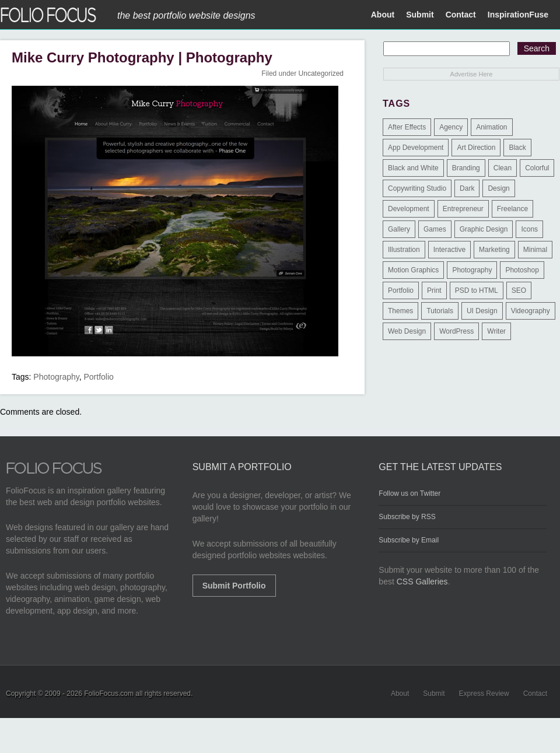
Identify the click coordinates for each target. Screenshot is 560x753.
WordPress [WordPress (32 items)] (456, 331)
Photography (56, 377)
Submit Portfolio (234, 586)
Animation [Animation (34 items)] (491, 127)
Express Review (484, 694)
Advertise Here (472, 74)
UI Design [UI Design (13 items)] (482, 311)
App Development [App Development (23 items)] (416, 148)
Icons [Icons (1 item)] (529, 229)
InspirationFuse (518, 15)
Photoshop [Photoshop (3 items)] (522, 270)
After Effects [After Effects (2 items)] (407, 127)
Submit (420, 15)
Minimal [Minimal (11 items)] (535, 250)
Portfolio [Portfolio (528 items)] (401, 290)
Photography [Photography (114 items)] (472, 270)
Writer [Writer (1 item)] (496, 331)
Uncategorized (321, 73)
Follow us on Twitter (409, 493)
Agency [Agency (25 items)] (451, 127)
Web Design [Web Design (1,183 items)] (407, 331)
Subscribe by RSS (407, 517)
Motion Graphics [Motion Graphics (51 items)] (413, 270)
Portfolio (99, 377)
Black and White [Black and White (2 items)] (413, 168)
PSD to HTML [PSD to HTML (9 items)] (477, 290)
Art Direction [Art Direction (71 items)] (476, 148)
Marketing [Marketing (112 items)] (494, 250)
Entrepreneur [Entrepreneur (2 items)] (463, 209)
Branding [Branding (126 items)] (466, 168)
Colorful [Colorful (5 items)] (537, 168)
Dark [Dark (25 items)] (467, 188)
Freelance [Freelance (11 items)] (512, 209)
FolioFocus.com (109, 694)
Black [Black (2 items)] (517, 148)
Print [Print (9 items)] (434, 290)
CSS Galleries (422, 582)
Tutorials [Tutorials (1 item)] (440, 311)
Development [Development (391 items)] (409, 209)
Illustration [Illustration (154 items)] (404, 250)
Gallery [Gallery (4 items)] (399, 229)
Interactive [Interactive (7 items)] (449, 250)
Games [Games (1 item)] (435, 229)
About (383, 15)
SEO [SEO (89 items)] (519, 290)
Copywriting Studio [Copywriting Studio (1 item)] (417, 188)
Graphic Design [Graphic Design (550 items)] (484, 229)
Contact (461, 15)
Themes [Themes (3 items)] (400, 311)
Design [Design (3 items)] (498, 188)
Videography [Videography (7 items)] (531, 311)
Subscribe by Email (409, 540)
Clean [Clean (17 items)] (503, 168)
